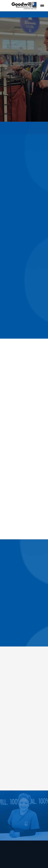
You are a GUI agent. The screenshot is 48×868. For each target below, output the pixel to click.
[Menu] (42, 6)
